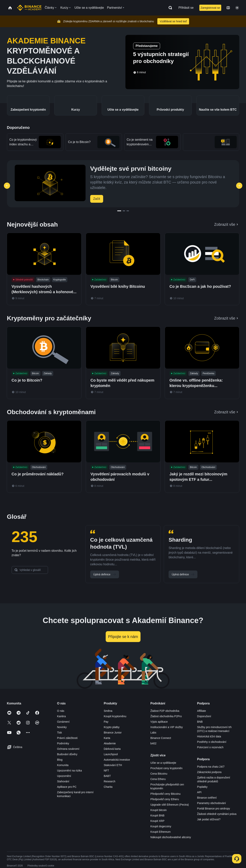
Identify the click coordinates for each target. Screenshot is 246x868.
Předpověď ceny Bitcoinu (165, 794)
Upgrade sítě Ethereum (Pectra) (170, 805)
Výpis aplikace (159, 722)
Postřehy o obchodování (212, 742)
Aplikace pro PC (67, 787)
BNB (200, 722)
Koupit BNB (157, 815)
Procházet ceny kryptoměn (166, 768)
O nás (61, 711)
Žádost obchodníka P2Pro (166, 716)
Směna (108, 711)
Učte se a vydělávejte (163, 763)
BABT (107, 776)
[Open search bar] (169, 8)
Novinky (62, 727)
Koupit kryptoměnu (115, 716)
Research (110, 781)
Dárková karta (112, 749)
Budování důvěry (67, 754)
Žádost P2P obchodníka (165, 711)
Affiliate (201, 711)
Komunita (63, 765)
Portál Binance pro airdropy (213, 809)
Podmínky (63, 743)
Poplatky (202, 787)
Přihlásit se (186, 8)
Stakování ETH (113, 765)
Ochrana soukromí (68, 749)
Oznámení (63, 722)
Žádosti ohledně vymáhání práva (217, 814)
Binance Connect (161, 738)
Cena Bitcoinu (159, 774)
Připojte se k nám (123, 637)
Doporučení (204, 716)
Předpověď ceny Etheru (165, 799)
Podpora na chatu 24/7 (211, 767)
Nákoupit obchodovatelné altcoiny (171, 837)
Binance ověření (207, 798)
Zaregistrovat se (210, 8)
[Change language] (228, 8)
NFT (106, 771)
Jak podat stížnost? (209, 819)
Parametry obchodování (211, 803)
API (199, 792)
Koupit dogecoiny (161, 826)
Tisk (60, 733)
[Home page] (29, 8)
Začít (97, 199)
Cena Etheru (158, 779)
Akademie (110, 743)
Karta (107, 738)
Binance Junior (113, 733)
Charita (108, 787)
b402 (153, 743)
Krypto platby (112, 727)
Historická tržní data (209, 736)
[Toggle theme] (237, 8)
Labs (153, 733)
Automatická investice (117, 760)
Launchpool (111, 754)
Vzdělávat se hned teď (173, 21)
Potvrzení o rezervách (210, 747)
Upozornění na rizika (69, 771)
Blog (60, 760)
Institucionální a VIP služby (167, 727)
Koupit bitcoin (159, 810)
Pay (106, 722)
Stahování (63, 781)
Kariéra (61, 716)
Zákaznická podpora (209, 772)
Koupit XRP (157, 821)
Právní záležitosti (67, 738)
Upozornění (64, 776)
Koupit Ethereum (160, 832)
